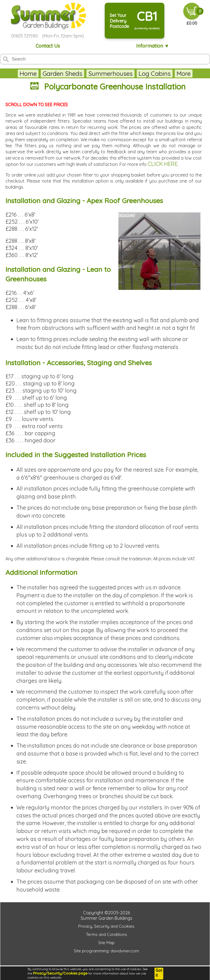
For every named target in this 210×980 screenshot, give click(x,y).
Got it (159, 973)
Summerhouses (110, 73)
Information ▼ (153, 46)
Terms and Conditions (107, 934)
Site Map (106, 943)
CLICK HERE (163, 164)
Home (28, 73)
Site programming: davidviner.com (106, 951)
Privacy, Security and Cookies (106, 926)
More (184, 73)
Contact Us (48, 46)
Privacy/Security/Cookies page (60, 973)
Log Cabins (155, 73)
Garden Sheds (62, 73)
